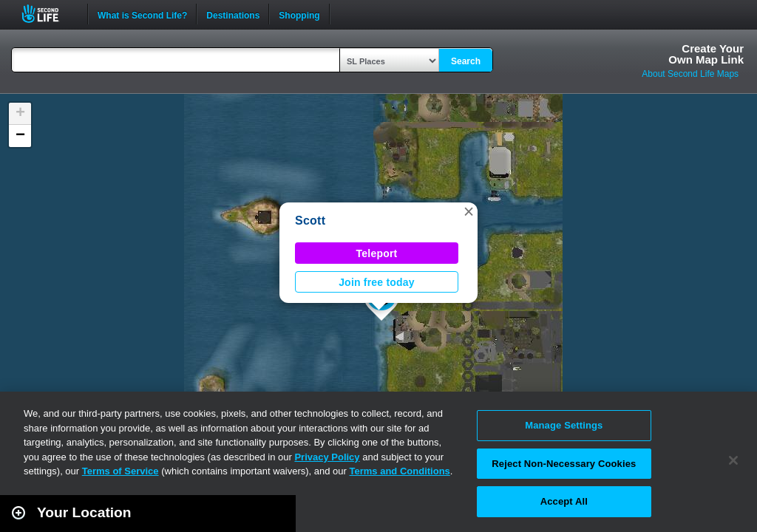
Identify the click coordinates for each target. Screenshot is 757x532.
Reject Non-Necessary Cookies (564, 464)
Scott (310, 221)
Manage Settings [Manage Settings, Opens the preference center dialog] (564, 425)
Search (466, 61)
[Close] (733, 460)
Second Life (48, 14)
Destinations (233, 14)
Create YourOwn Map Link (706, 54)
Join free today (377, 282)
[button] (469, 211)
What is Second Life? (142, 14)
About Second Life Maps (690, 74)
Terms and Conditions (400, 471)
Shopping (299, 14)
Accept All (564, 501)
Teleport (377, 253)
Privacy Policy (327, 457)
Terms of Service (120, 471)
